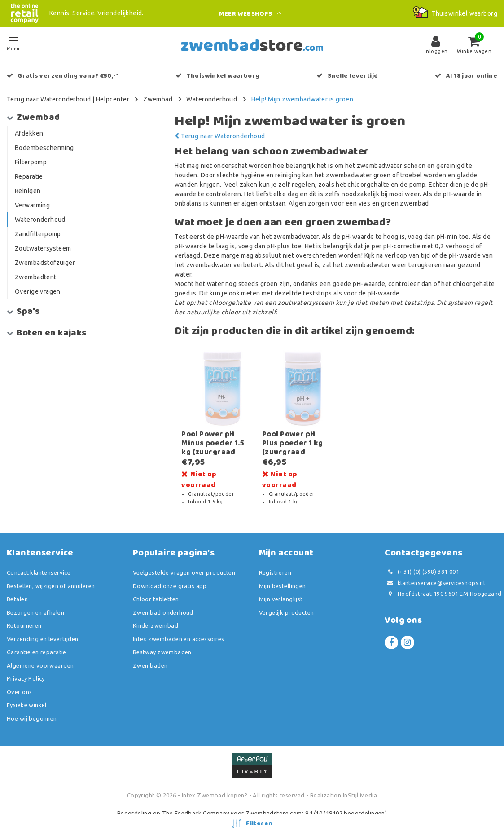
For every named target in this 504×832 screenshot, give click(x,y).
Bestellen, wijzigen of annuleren (51, 571)
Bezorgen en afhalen (35, 598)
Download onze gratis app (170, 571)
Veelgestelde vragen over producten (184, 558)
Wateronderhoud (212, 99)
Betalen (17, 584)
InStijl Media (360, 780)
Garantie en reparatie (37, 637)
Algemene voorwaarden (40, 651)
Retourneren (24, 611)
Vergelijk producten (287, 598)
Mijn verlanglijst (281, 584)
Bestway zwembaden (162, 637)
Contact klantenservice (39, 558)
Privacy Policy (26, 664)
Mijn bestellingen (283, 571)
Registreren (275, 558)
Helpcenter (113, 99)
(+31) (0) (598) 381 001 (422, 557)
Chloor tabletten (156, 584)
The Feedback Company (195, 798)
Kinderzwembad (156, 611)
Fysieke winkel (27, 690)
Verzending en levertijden (43, 624)
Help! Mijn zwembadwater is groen (302, 99)
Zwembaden (150, 651)
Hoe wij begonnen (32, 704)
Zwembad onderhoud (163, 598)
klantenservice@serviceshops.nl (435, 568)
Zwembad (158, 99)
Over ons (19, 677)
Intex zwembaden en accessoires (179, 624)
